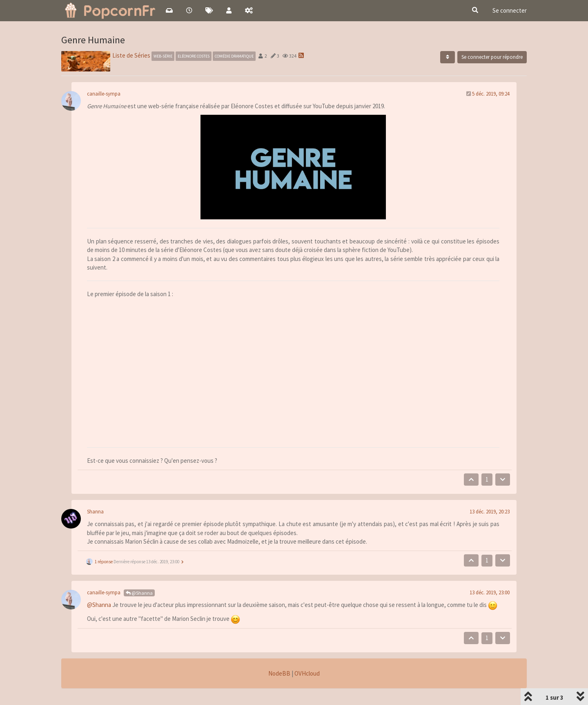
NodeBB (279, 673)
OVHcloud (307, 673)
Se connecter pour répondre (492, 57)
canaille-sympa (104, 94)
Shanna (95, 512)
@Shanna (139, 593)
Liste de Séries (131, 55)
